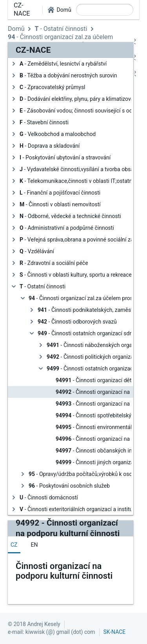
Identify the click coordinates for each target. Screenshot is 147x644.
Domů (16, 29)
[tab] (14, 545)
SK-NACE (115, 632)
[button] (59, 10)
